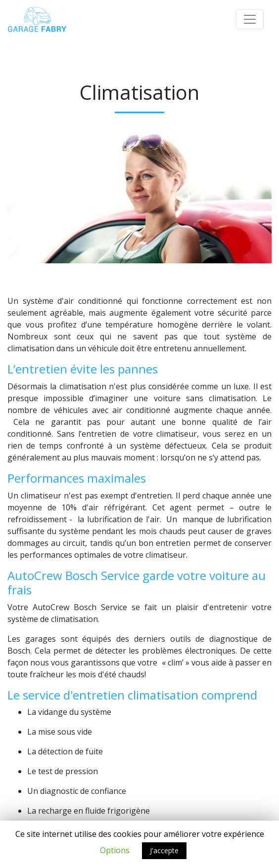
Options (115, 850)
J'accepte (164, 850)
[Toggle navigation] (250, 19)
